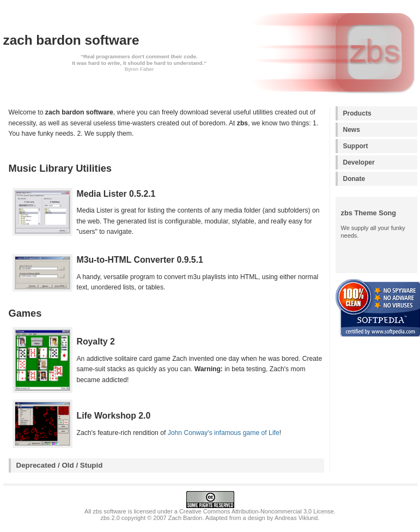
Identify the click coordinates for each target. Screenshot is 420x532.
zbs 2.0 (110, 518)
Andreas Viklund (296, 518)
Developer (359, 162)
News (352, 130)
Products (357, 113)
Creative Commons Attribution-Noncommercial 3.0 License (257, 511)
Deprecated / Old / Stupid (60, 465)
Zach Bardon (185, 518)
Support (356, 146)
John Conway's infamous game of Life (224, 433)
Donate (354, 179)
